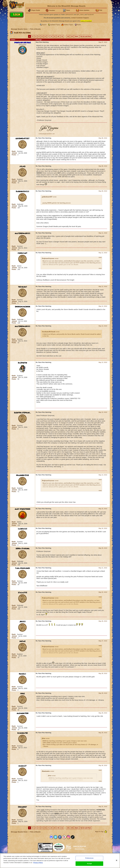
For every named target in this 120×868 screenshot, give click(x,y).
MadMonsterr (23, 713)
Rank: (14, 151)
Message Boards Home (19, 29)
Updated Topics (55, 25)
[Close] (117, 860)
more (100, 257)
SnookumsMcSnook (23, 307)
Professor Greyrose (23, 43)
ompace (22, 641)
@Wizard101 (69, 15)
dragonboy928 (22, 475)
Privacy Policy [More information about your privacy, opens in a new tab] (38, 863)
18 (68, 36)
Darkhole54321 (23, 192)
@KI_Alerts (80, 15)
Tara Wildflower (22, 568)
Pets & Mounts (35, 29)
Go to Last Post (86, 36)
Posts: (14, 155)
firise (22, 694)
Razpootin (22, 363)
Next (77, 36)
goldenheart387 (22, 139)
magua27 (23, 766)
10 (58, 36)
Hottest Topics (69, 25)
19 (72, 36)
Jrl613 (23, 622)
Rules (79, 25)
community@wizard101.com (46, 134)
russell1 (22, 674)
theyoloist (23, 287)
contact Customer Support (80, 18)
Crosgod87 (22, 807)
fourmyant (22, 253)
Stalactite (23, 593)
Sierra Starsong (22, 549)
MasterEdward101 (22, 233)
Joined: (15, 153)
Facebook (90, 15)
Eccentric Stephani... (22, 413)
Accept (89, 864)
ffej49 (23, 167)
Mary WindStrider (22, 509)
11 (62, 36)
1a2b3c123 (23, 529)
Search (44, 25)
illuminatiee (23, 733)
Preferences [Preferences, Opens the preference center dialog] (89, 858)
